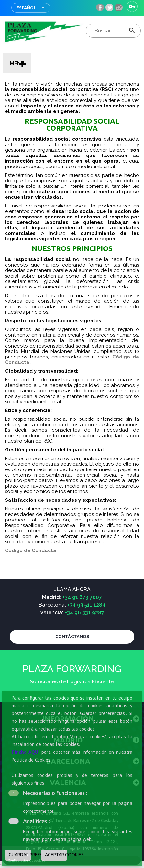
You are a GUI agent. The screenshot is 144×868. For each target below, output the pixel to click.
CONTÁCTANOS (72, 636)
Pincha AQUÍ (26, 752)
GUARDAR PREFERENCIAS (20, 855)
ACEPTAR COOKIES (56, 855)
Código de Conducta (31, 550)
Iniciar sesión (132, 6)
